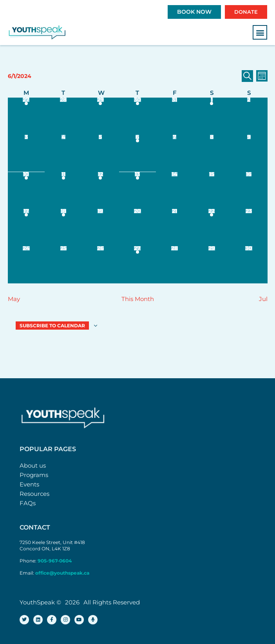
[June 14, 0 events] (175, 191)
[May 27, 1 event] (26, 116)
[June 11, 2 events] (63, 191)
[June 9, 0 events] (249, 153)
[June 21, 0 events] (175, 228)
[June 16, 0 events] (249, 191)
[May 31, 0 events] (175, 116)
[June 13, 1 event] (138, 191)
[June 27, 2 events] (138, 265)
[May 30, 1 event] (138, 116)
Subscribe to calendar (52, 326)
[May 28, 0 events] (63, 116)
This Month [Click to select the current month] (138, 299)
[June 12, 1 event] (100, 191)
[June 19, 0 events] (100, 228)
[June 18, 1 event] (63, 228)
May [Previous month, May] (14, 299)
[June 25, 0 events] (63, 265)
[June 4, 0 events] (63, 153)
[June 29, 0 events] (212, 265)
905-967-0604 (55, 561)
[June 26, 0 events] (100, 265)
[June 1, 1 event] (212, 116)
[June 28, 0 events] (175, 265)
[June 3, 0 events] (26, 153)
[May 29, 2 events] (100, 116)
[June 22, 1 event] (212, 228)
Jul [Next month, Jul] (263, 299)
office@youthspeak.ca (62, 573)
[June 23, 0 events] (249, 228)
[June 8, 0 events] (212, 153)
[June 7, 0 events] (175, 153)
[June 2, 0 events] (249, 116)
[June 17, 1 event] (26, 228)
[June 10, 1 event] (26, 191)
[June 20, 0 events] (138, 228)
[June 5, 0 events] (100, 153)
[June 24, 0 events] (26, 265)
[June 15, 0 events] (212, 191)
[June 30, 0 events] (249, 265)
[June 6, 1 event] (138, 153)
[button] (260, 32)
